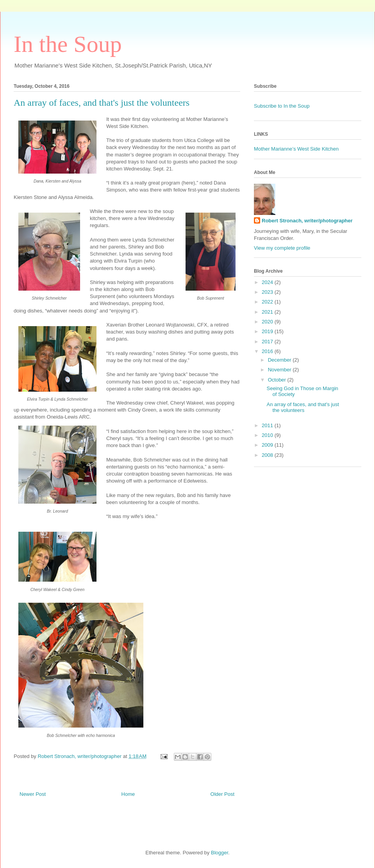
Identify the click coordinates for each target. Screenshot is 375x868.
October (278, 380)
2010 (268, 435)
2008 (268, 455)
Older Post (222, 794)
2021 (268, 312)
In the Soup (68, 44)
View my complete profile (282, 248)
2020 (268, 322)
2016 (268, 351)
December (280, 360)
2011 (268, 425)
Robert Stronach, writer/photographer (307, 221)
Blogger (220, 853)
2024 (268, 282)
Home (128, 794)
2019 (268, 331)
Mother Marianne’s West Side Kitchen (296, 149)
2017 (268, 342)
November (280, 370)
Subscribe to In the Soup (282, 106)
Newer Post (33, 794)
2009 (268, 445)
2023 (268, 292)
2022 (268, 302)
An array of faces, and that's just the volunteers (303, 407)
